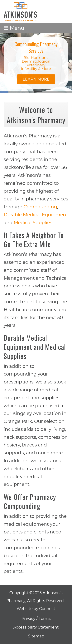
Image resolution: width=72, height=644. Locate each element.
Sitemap (36, 636)
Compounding (40, 207)
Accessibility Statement (36, 627)
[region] (36, 63)
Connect (47, 609)
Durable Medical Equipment (36, 215)
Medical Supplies (33, 223)
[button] (14, 28)
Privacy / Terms (36, 618)
